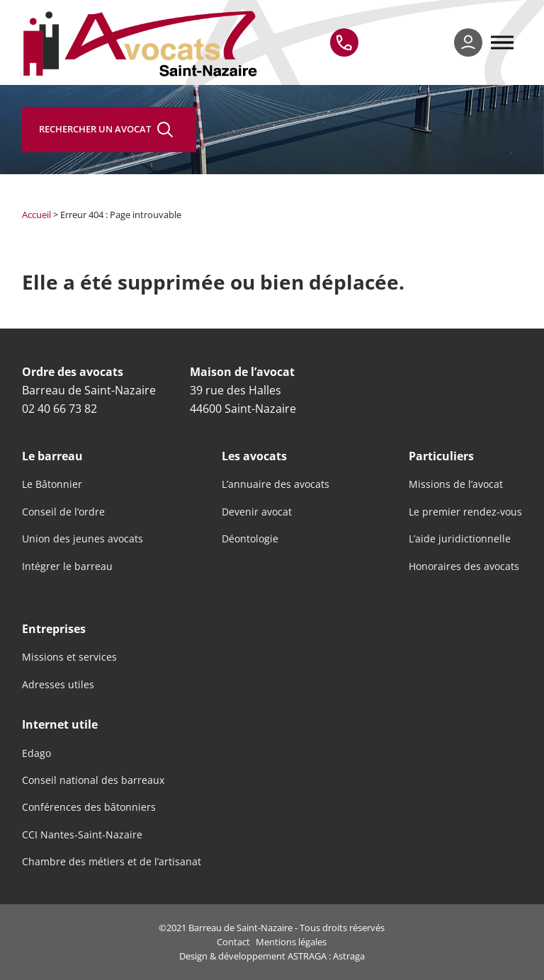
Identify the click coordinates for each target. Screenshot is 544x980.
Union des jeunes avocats (83, 539)
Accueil (36, 215)
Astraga (349, 956)
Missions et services (69, 657)
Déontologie (250, 539)
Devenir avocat (257, 512)
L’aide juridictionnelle (460, 539)
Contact (233, 942)
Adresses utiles (58, 685)
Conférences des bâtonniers (89, 807)
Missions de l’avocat (456, 484)
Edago (36, 753)
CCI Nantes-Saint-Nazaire (82, 835)
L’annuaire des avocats (276, 484)
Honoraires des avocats (464, 566)
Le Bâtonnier (52, 484)
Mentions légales (291, 942)
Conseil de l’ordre (63, 512)
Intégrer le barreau (67, 566)
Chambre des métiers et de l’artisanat (112, 862)
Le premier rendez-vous (465, 512)
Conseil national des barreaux (93, 780)
